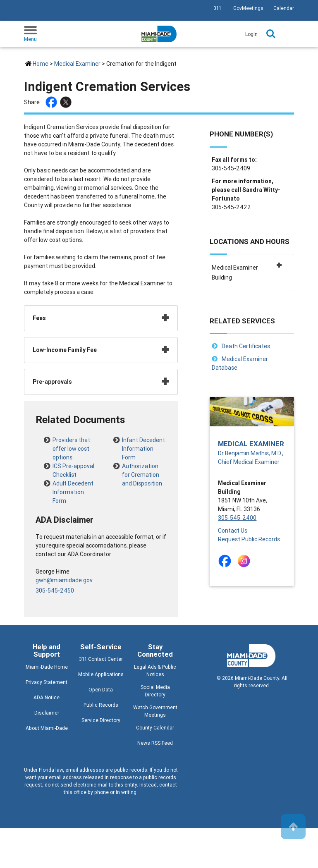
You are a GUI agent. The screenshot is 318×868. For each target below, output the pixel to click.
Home (41, 64)
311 (217, 8)
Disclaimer (47, 713)
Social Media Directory (155, 691)
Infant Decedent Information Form (143, 441)
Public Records (101, 705)
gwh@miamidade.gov (64, 580)
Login (251, 34)
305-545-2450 (55, 591)
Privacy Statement (47, 682)
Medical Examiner (77, 64)
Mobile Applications (101, 674)
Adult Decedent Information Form (73, 485)
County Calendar (155, 728)
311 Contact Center (101, 659)
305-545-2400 (237, 518)
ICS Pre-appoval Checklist (73, 467)
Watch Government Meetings (155, 711)
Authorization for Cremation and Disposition (142, 467)
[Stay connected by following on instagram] (245, 561)
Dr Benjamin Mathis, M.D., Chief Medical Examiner (251, 458)
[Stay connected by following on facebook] (226, 561)
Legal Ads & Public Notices (155, 671)
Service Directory (101, 720)
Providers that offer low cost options (71, 441)
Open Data (101, 690)
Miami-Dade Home (47, 667)
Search (271, 34)
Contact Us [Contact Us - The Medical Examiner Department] (233, 531)
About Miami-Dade (47, 728)
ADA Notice (47, 697)
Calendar (284, 8)
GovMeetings (248, 8)
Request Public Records (249, 539)
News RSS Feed (155, 743)
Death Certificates (246, 346)
